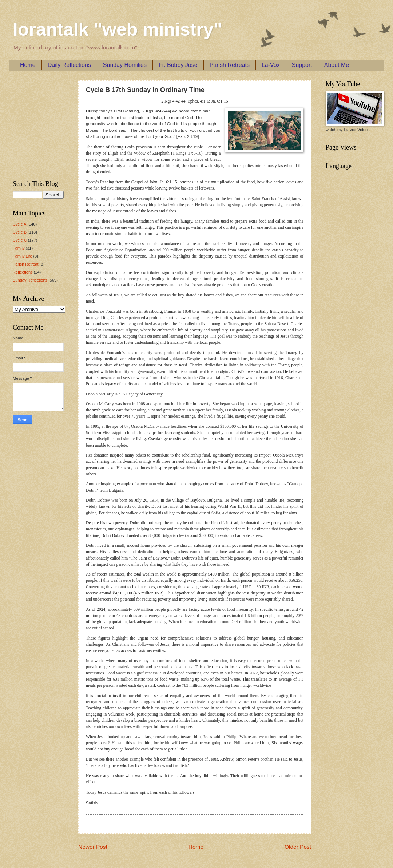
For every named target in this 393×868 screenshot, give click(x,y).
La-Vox (271, 65)
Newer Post (93, 847)
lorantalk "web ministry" (117, 29)
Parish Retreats (230, 65)
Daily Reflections (69, 65)
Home (28, 65)
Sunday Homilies (125, 65)
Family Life (22, 256)
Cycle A (19, 224)
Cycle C (20, 240)
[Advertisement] (35, 124)
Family (19, 248)
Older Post (298, 847)
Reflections (23, 272)
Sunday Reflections (30, 280)
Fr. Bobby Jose (178, 65)
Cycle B (20, 232)
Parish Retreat (26, 264)
